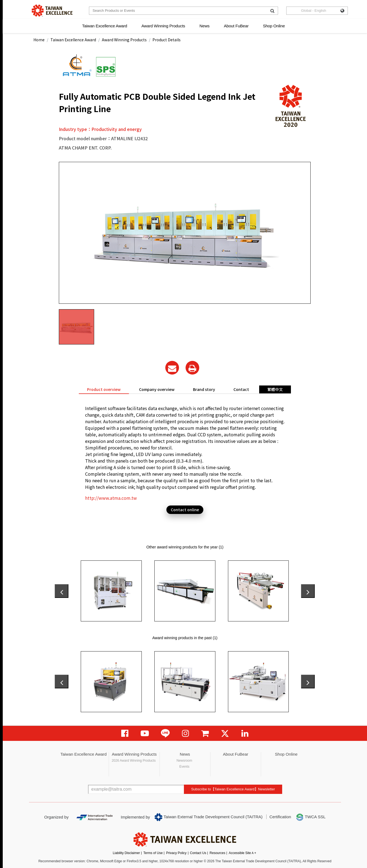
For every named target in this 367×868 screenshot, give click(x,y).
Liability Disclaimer (126, 853)
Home (39, 40)
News (205, 26)
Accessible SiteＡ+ (242, 853)
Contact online (185, 510)
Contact (241, 389)
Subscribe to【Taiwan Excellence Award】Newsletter (233, 789)
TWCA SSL (311, 817)
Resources (217, 853)
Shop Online (274, 26)
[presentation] (62, 591)
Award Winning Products (163, 26)
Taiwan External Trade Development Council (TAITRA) (208, 817)
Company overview (157, 389)
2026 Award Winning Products (134, 761)
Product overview (104, 389)
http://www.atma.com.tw (111, 498)
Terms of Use (153, 853)
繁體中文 (275, 389)
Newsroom (184, 761)
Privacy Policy (176, 853)
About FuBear (236, 26)
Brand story (204, 389)
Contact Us (198, 853)
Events (184, 767)
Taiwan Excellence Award (105, 26)
